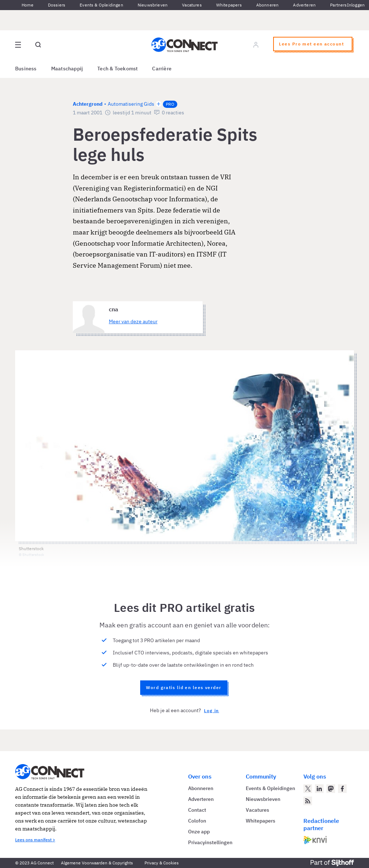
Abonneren (268, 5)
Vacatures (192, 5)
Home (28, 5)
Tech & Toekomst (117, 69)
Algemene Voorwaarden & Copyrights (97, 863)
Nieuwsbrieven (153, 5)
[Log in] (256, 45)
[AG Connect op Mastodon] (331, 789)
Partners (338, 5)
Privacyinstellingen (210, 842)
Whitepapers (229, 5)
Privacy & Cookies (162, 863)
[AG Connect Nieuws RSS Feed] (308, 801)
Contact (197, 810)
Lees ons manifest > (35, 840)
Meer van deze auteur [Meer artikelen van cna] (133, 321)
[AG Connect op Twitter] (308, 789)
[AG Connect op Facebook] (342, 789)
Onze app (199, 832)
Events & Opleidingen (101, 5)
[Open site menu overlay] (18, 45)
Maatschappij (67, 69)
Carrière (162, 69)
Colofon (197, 821)
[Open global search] (38, 45)
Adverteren (304, 5)
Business (26, 69)
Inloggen (356, 5)
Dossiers (57, 5)
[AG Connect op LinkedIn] (319, 789)
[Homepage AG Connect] (184, 45)
